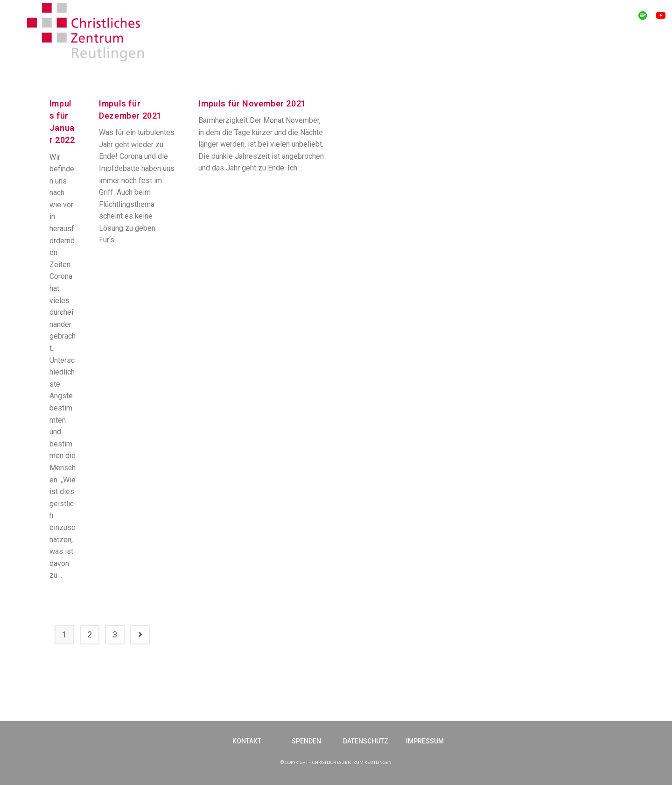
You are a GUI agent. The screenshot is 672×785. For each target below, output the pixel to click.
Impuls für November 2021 (252, 103)
